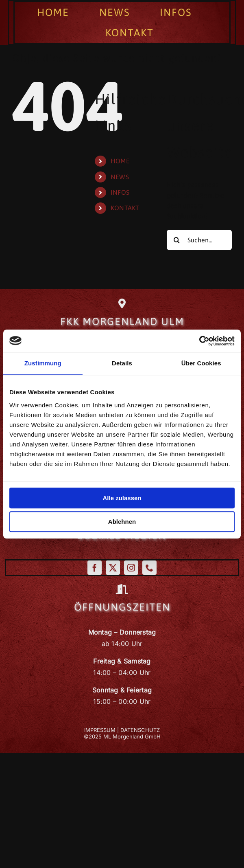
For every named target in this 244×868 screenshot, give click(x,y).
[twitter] (113, 568)
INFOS (120, 192)
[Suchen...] (199, 240)
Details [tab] (122, 363)
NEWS (120, 177)
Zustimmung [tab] (43, 363)
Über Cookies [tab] (201, 363)
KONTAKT (125, 208)
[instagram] (131, 568)
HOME (120, 161)
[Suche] (177, 240)
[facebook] (95, 568)
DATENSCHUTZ (140, 730)
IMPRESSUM (100, 730)
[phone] (149, 568)
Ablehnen (122, 522)
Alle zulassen (122, 498)
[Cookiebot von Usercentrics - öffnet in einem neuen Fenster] (199, 341)
